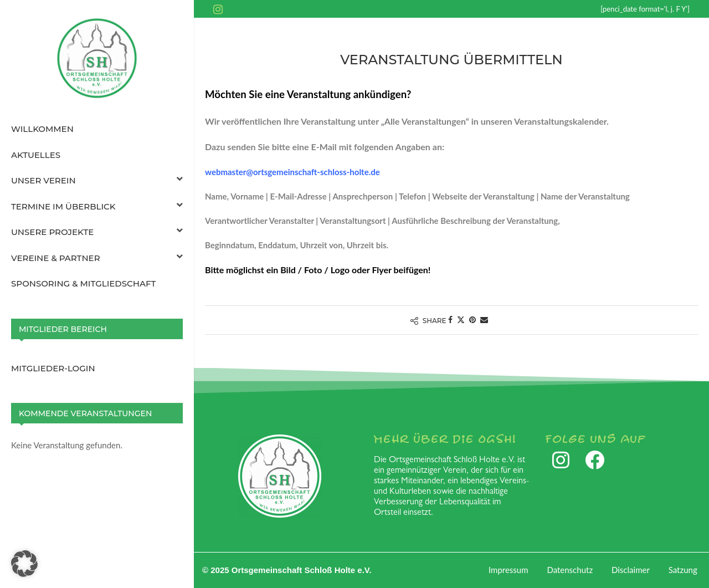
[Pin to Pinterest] (472, 319)
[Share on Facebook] (450, 319)
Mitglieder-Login (53, 368)
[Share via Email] (484, 319)
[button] (24, 564)
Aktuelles (36, 155)
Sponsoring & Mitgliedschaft (83, 283)
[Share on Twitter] (461, 319)
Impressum (508, 570)
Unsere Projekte (97, 232)
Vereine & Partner (97, 258)
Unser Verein (97, 181)
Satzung (683, 570)
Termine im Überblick (97, 207)
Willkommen (42, 129)
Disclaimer (631, 570)
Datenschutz (570, 570)
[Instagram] (218, 9)
